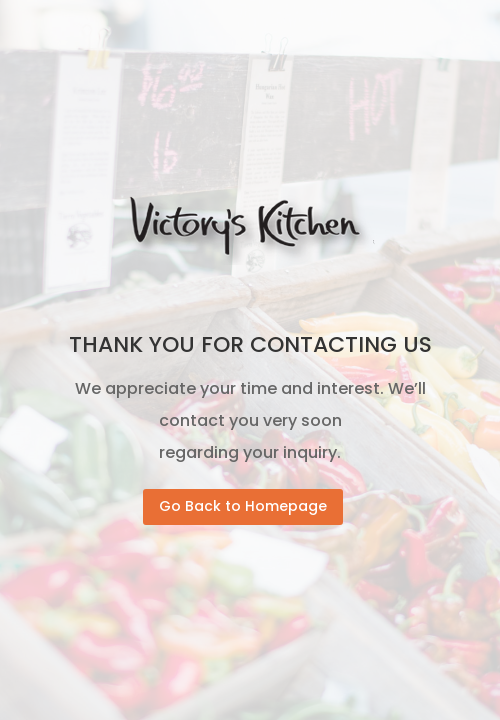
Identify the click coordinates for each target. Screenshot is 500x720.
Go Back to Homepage (243, 506)
